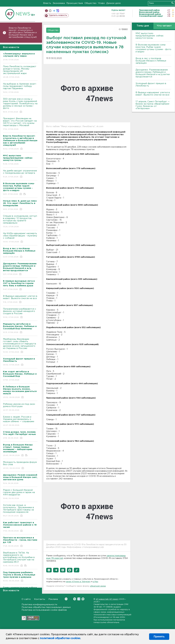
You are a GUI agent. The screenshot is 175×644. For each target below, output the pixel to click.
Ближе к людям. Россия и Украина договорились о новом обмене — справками (20, 421)
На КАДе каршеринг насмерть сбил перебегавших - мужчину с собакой (20, 238)
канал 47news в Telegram (78, 582)
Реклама (53, 599)
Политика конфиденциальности (39, 605)
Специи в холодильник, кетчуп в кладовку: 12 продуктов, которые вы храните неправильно (20, 221)
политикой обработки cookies (60, 638)
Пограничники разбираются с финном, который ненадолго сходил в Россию (20, 313)
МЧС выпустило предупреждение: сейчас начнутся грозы (150, 36)
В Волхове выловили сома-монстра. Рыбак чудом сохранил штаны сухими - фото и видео (153, 48)
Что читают (164, 26)
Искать (172, 3)
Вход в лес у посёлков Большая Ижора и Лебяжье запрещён (151, 61)
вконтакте (50, 11)
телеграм (54, 11)
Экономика (59, 3)
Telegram (79, 599)
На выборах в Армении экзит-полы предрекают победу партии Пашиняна (20, 88)
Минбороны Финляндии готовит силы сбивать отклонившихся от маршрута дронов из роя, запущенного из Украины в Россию (20, 346)
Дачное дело (114, 3)
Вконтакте (66, 599)
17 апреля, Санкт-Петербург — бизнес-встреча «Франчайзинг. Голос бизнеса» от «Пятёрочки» (153, 105)
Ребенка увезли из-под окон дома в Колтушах (20, 407)
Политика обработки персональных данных (46, 607)
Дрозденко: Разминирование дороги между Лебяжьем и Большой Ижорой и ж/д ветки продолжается (153, 73)
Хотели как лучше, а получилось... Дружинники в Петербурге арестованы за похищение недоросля (20, 511)
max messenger (58, 11)
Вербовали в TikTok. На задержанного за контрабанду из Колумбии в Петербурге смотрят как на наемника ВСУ (20, 559)
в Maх (95, 582)
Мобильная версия (46, 11)
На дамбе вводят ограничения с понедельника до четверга (20, 174)
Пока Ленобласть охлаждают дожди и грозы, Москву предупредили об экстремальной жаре (20, 72)
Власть (47, 3)
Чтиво (101, 3)
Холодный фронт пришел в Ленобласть (151, 85)
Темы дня (143, 26)
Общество (90, 3)
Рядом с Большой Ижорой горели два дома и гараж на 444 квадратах (20, 494)
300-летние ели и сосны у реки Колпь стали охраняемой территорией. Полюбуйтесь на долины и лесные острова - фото (20, 106)
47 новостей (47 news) (107, 599)
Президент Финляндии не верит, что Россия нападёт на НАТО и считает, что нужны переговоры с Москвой (20, 124)
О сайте (26, 599)
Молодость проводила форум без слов (20, 465)
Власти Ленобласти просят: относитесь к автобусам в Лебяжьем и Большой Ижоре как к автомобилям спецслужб (23, 33)
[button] (49, 570)
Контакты (40, 599)
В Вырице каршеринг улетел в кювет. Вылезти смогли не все (20, 299)
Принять (159, 637)
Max (83, 599)
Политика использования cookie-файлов (44, 610)
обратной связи (98, 586)
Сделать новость (58, 15)
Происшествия (75, 3)
